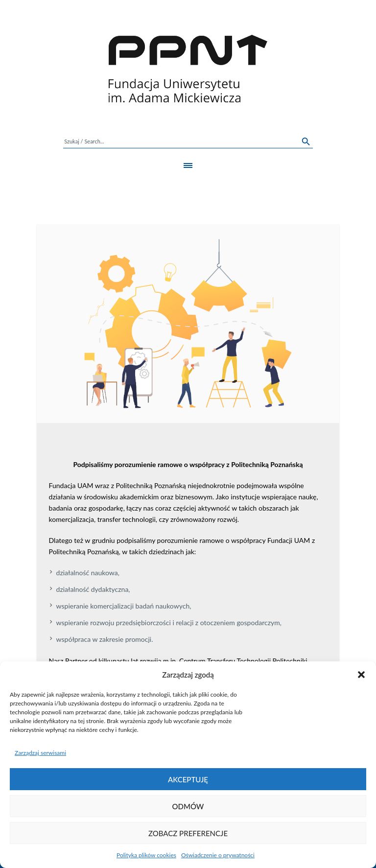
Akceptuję (188, 779)
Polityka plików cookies (146, 855)
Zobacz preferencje (188, 833)
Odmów (188, 806)
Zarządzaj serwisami (40, 753)
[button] (361, 675)
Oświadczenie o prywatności (218, 855)
